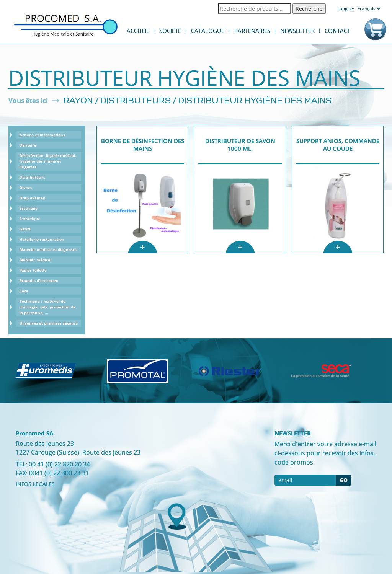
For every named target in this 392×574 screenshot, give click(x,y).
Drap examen (33, 198)
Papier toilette (33, 270)
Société (170, 31)
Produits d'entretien (39, 280)
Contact (337, 31)
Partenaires (252, 31)
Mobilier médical (35, 260)
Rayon (78, 101)
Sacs (24, 291)
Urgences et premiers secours (49, 323)
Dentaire (28, 145)
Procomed (66, 25)
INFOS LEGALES (35, 484)
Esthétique (30, 219)
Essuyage (29, 208)
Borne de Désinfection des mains (143, 145)
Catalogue (208, 31)
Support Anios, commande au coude (338, 145)
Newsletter (297, 31)
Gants (25, 229)
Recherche (309, 9)
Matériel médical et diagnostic (48, 249)
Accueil (138, 31)
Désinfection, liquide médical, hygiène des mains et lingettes (48, 161)
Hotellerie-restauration (42, 239)
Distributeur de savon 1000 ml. (240, 145)
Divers (26, 188)
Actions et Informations (42, 135)
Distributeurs (136, 101)
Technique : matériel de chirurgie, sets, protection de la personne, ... (47, 307)
